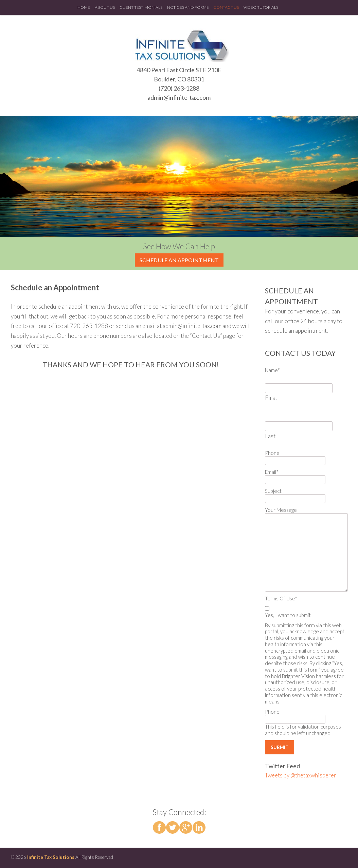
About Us (105, 7)
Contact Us (226, 7)
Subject (273, 491)
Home (84, 7)
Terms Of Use (281, 598)
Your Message (281, 510)
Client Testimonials (141, 7)
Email (272, 472)
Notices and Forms (188, 7)
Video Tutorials (261, 7)
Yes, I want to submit (288, 615)
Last (270, 436)
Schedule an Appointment (179, 260)
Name (272, 370)
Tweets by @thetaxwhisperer (301, 775)
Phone (272, 453)
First (271, 398)
